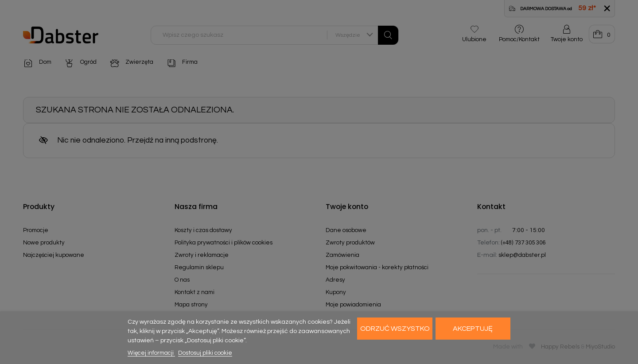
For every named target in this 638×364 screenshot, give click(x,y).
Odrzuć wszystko (395, 329)
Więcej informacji (151, 353)
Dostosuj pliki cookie (205, 353)
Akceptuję (473, 329)
